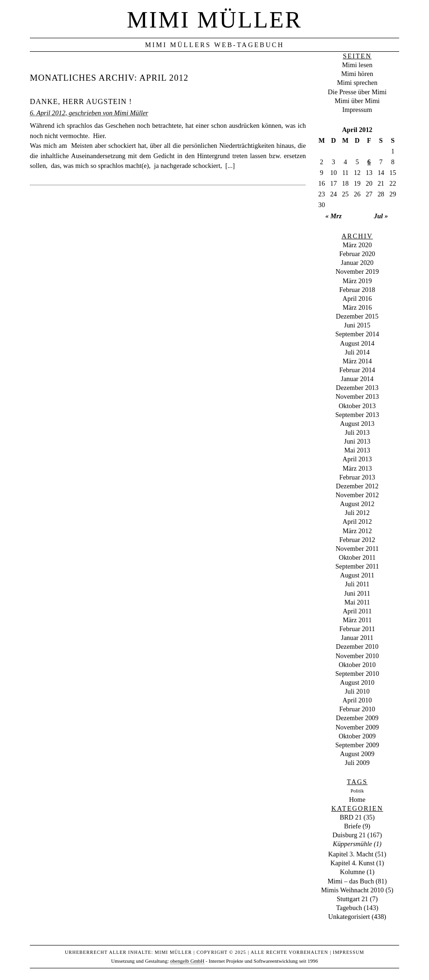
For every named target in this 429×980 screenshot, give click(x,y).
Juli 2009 (357, 763)
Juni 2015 (357, 325)
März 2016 (357, 307)
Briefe (353, 826)
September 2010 (357, 674)
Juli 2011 (357, 584)
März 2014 (357, 361)
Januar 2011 (357, 638)
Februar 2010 (357, 709)
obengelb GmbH (187, 961)
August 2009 (357, 754)
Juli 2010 (357, 691)
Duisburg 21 (349, 835)
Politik (357, 791)
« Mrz (334, 216)
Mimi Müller (214, 20)
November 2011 (357, 549)
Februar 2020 (357, 254)
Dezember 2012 (357, 486)
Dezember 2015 (357, 316)
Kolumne (353, 872)
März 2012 (357, 531)
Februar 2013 (357, 477)
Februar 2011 (357, 629)
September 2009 (357, 745)
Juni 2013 (357, 441)
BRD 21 (351, 817)
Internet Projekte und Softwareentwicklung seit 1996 (263, 961)
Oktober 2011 (357, 557)
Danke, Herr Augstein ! (81, 101)
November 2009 (357, 727)
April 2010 (357, 700)
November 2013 (357, 396)
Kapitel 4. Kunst (352, 863)
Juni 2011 (357, 593)
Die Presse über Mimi (357, 92)
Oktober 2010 (357, 665)
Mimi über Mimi (357, 101)
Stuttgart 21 (353, 899)
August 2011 (357, 575)
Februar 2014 (357, 370)
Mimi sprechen (357, 83)
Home (357, 799)
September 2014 (357, 334)
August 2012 (357, 504)
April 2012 (357, 521)
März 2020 (357, 245)
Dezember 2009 (357, 718)
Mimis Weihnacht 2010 (353, 890)
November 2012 (357, 495)
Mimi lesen (357, 65)
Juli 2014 (357, 352)
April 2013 (357, 459)
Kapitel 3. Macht (351, 854)
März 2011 (357, 620)
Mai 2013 (357, 450)
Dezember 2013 (357, 388)
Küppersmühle (353, 844)
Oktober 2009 (357, 736)
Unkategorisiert (349, 917)
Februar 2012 (357, 540)
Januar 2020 (357, 263)
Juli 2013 (357, 432)
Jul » (381, 216)
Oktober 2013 (357, 406)
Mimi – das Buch (351, 881)
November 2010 (357, 656)
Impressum (357, 110)
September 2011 (357, 566)
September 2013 (357, 415)
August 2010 (357, 682)
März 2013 (357, 468)
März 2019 (357, 281)
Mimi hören (357, 74)
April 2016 (357, 299)
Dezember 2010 (357, 646)
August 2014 (357, 343)
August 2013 (357, 424)
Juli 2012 (357, 513)
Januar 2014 (357, 379)
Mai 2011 (357, 602)
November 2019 (357, 271)
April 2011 (357, 611)
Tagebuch (349, 908)
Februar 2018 (357, 290)
